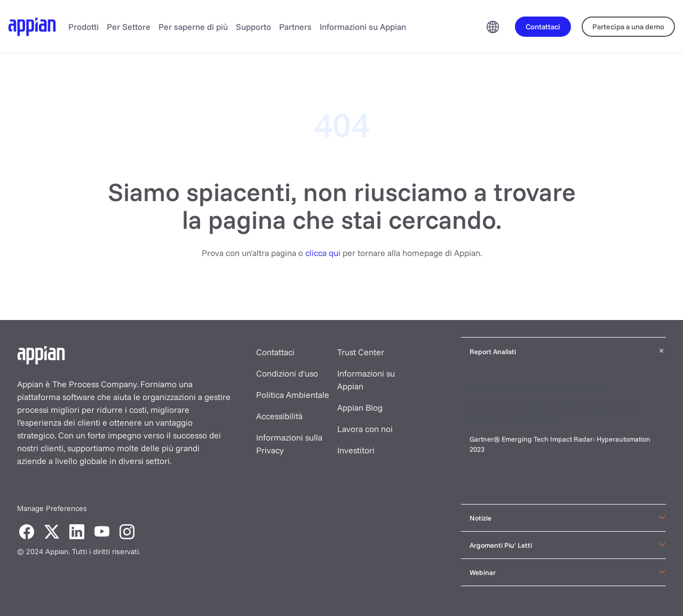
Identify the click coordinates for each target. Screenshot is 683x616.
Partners (295, 27)
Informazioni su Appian (363, 27)
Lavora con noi (365, 429)
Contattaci (275, 352)
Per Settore (129, 27)
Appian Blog (360, 407)
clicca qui (323, 253)
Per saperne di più (193, 27)
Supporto (253, 27)
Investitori (356, 450)
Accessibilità (279, 416)
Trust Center (361, 352)
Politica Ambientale (293, 395)
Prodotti (84, 27)
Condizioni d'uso (287, 373)
